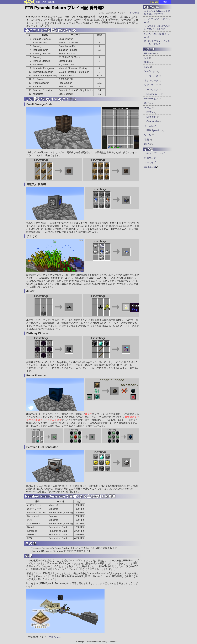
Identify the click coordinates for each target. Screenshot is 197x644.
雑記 (148, 144)
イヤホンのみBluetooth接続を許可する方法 (157, 13)
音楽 (148, 140)
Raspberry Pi (155, 94)
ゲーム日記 (150, 126)
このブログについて (155, 153)
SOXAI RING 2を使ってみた (157, 35)
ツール (149, 135)
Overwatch (154, 121)
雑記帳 (29, 2)
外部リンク (150, 158)
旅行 (148, 103)
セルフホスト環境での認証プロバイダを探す (157, 28)
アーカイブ (150, 162)
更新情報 (154, 2)
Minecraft (153, 117)
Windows (151, 53)
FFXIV (151, 112)
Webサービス (153, 99)
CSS (148, 67)
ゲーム (149, 108)
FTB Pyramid (133, 13)
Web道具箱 (150, 167)
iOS (148, 58)
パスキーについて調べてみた (157, 20)
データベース (153, 76)
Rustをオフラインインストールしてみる (157, 43)
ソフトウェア (153, 85)
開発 (148, 62)
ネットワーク (153, 80)
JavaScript (152, 71)
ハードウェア (153, 90)
